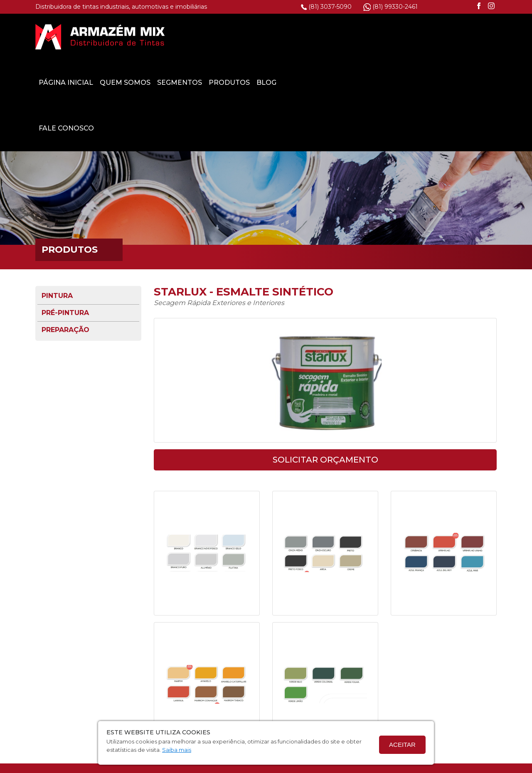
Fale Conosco (224, 82)
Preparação (65, 284)
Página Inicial (224, 36)
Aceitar (402, 745)
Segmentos (337, 36)
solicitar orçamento (325, 414)
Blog (424, 36)
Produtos (387, 36)
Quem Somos (283, 36)
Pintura (57, 250)
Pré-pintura (65, 267)
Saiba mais (177, 750)
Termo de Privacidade (224, 766)
